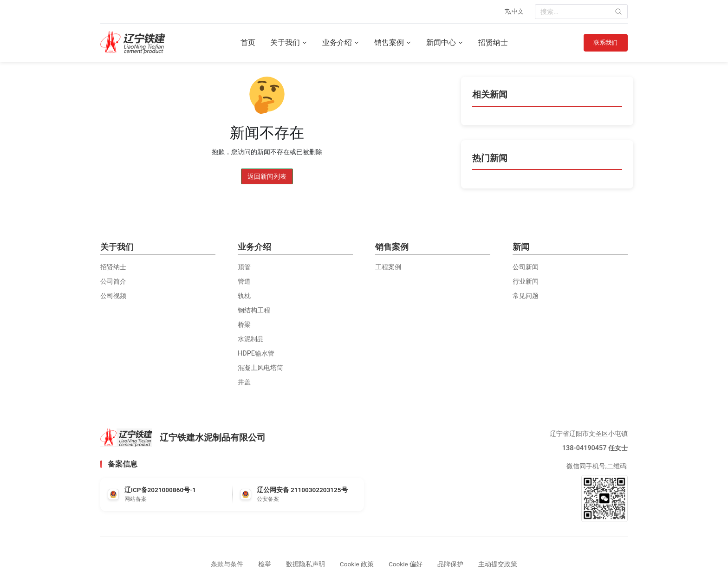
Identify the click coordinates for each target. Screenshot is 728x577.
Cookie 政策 (357, 564)
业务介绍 (338, 42)
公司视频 (113, 296)
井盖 (244, 382)
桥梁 (244, 325)
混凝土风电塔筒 (260, 368)
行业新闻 (526, 282)
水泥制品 (251, 339)
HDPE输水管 (256, 353)
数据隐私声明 (305, 564)
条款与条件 (227, 564)
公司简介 (113, 282)
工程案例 (388, 267)
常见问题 (526, 296)
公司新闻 (526, 267)
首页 (246, 42)
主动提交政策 (498, 564)
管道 (244, 282)
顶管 (244, 267)
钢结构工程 (254, 310)
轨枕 (244, 296)
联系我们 (603, 43)
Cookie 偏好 (406, 564)
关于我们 (286, 42)
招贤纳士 (491, 42)
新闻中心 (442, 42)
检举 (265, 564)
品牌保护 (450, 564)
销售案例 (390, 42)
